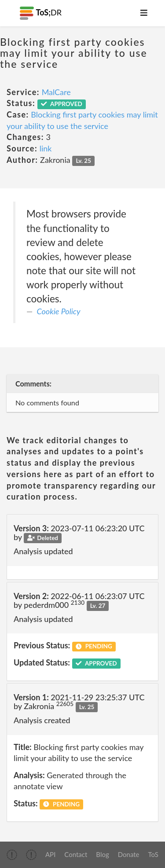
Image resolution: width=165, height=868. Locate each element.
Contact (76, 854)
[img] (12, 855)
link (46, 148)
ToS (153, 854)
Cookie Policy (59, 311)
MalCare (56, 92)
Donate (129, 854)
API (50, 854)
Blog (102, 854)
